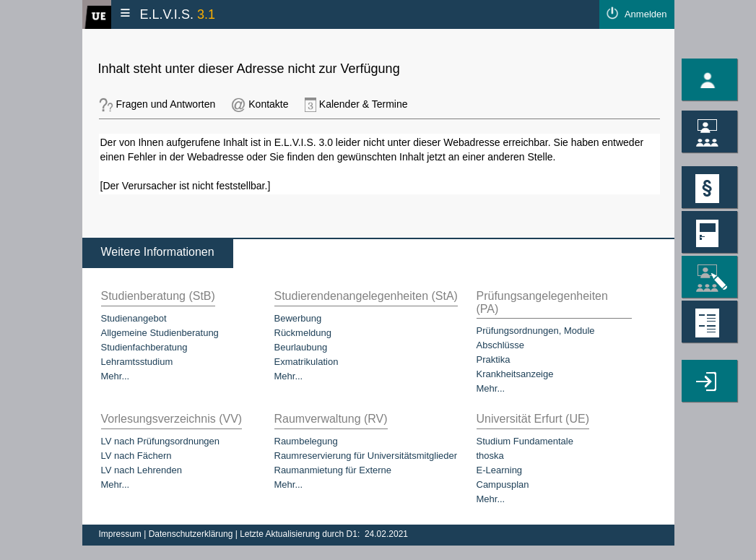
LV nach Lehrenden (142, 470)
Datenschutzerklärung (192, 534)
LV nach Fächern (136, 456)
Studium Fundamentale (525, 441)
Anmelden (646, 14)
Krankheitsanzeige (515, 374)
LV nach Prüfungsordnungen (161, 441)
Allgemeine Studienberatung (160, 333)
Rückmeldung (303, 333)
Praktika (494, 359)
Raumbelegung (306, 441)
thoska (490, 456)
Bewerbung (298, 318)
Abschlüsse (500, 345)
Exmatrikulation (307, 362)
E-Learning (500, 470)
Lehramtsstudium (137, 362)
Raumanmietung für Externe (333, 470)
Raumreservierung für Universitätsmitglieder (366, 456)
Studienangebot (134, 318)
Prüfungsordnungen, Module (536, 331)
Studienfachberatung (144, 347)
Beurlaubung (301, 347)
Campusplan (503, 484)
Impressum (122, 534)
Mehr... (116, 376)
